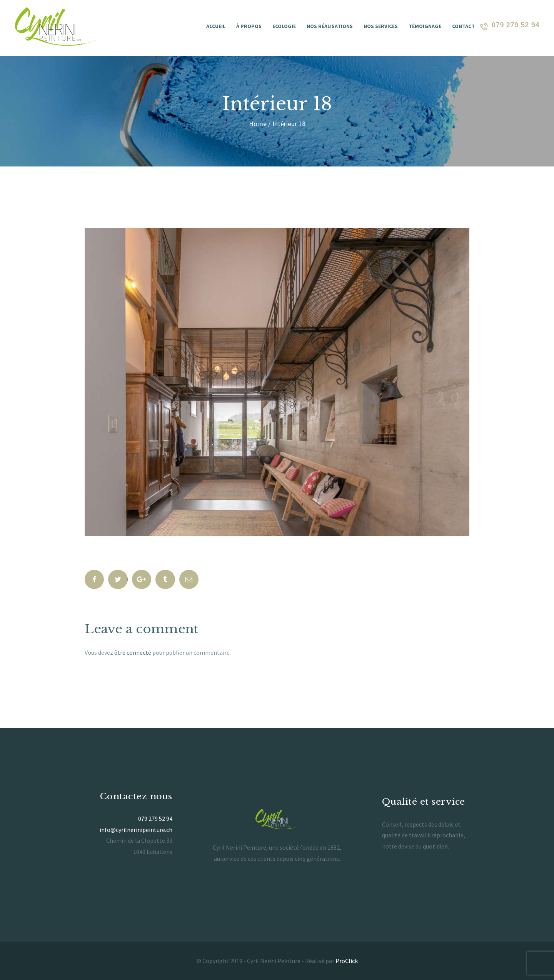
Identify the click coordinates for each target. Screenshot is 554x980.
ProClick (347, 961)
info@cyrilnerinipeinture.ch (136, 830)
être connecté (133, 652)
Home (258, 124)
